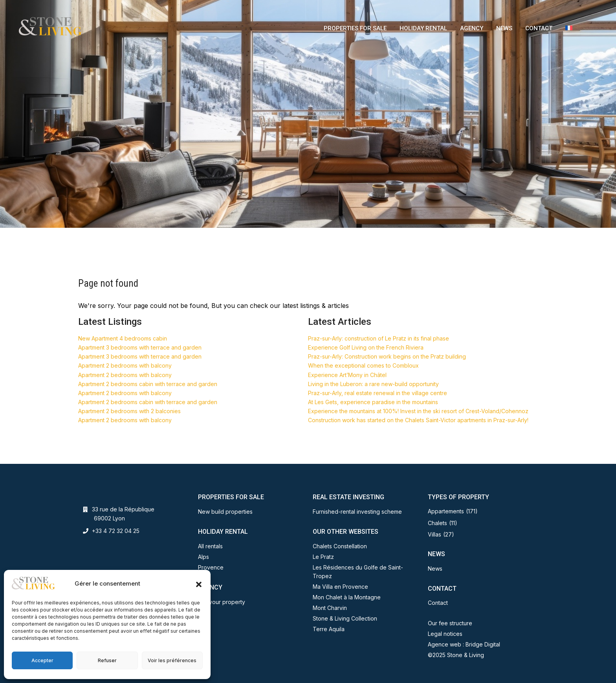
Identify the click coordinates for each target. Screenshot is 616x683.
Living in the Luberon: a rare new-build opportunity (373, 384)
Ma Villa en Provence (340, 587)
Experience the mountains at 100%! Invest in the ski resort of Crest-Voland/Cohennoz (418, 411)
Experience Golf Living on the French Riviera (366, 347)
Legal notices (445, 634)
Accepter (42, 660)
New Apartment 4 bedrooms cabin (123, 338)
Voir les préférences (172, 660)
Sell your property (222, 602)
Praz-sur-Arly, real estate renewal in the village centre (378, 393)
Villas (434, 534)
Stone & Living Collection (345, 618)
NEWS (504, 28)
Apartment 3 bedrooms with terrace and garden (140, 347)
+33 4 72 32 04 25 (116, 531)
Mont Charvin (330, 608)
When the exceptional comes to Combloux (363, 365)
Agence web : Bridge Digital (464, 644)
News (435, 569)
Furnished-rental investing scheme (357, 512)
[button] (199, 584)
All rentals (210, 546)
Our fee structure (450, 623)
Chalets (437, 523)
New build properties (225, 512)
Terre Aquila (329, 629)
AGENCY (472, 28)
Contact (438, 603)
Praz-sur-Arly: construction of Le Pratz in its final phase (379, 338)
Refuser (107, 660)
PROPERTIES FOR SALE (355, 28)
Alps (203, 557)
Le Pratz (323, 557)
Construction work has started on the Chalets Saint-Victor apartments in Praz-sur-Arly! (418, 420)
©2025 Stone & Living (456, 655)
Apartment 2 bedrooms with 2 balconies (129, 411)
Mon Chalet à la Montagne (347, 597)
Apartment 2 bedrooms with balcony (125, 365)
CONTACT (539, 28)
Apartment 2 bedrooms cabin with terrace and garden (148, 384)
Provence (211, 567)
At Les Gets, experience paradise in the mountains (373, 402)
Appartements (446, 511)
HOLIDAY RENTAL (423, 28)
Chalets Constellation (340, 546)
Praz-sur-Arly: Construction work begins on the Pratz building (387, 356)
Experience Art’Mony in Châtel (347, 375)
